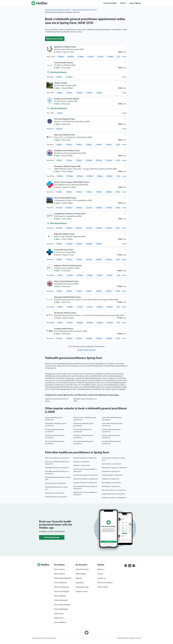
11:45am (59, 129)
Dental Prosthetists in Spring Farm (85, 458)
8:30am (119, 291)
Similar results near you (86, 350)
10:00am (61, 57)
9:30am (69, 160)
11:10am (91, 57)
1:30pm (90, 275)
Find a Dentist (60, 574)
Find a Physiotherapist (63, 578)
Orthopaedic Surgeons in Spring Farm (115, 468)
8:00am (89, 291)
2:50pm (100, 275)
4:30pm (69, 93)
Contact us (102, 578)
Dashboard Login (82, 587)
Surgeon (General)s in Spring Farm (113, 494)
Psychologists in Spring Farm (111, 483)
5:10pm (99, 93)
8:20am (109, 291)
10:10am (89, 160)
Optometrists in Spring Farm (111, 464)
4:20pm (59, 93)
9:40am (89, 192)
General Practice (82, 569)
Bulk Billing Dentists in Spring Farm (57, 468)
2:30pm (60, 113)
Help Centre (59, 618)
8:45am (59, 77)
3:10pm (69, 145)
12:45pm (69, 77)
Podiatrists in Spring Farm (110, 479)
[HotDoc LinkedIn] (130, 566)
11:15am (89, 208)
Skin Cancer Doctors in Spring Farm (114, 490)
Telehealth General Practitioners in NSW (84, 10)
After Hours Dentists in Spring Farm (57, 458)
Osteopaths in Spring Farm (111, 471)
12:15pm (119, 228)
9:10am (59, 192)
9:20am (69, 192)
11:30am (119, 160)
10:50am (71, 57)
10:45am (69, 208)
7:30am (59, 291)
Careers (100, 574)
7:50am (79, 291)
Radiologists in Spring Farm (111, 486)
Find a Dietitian (60, 596)
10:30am (69, 228)
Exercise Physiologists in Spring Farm (86, 475)
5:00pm (99, 145)
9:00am (59, 260)
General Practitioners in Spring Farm (86, 479)
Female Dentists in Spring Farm (56, 483)
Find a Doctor (59, 569)
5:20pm (119, 145)
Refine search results (55, 39)
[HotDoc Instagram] (134, 566)
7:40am (69, 291)
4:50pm (89, 93)
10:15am (59, 208)
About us (101, 569)
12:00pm (110, 57)
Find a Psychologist (62, 591)
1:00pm (100, 176)
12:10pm (70, 176)
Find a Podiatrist (60, 583)
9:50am (79, 160)
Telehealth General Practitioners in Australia (58, 10)
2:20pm (99, 244)
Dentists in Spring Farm (81, 462)
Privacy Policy (103, 587)
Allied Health (81, 574)
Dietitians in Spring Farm (82, 465)
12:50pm (80, 275)
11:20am (100, 57)
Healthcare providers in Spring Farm (114, 498)
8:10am (99, 291)
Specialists (80, 583)
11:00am (81, 57)
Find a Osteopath (61, 600)
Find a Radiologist (61, 609)
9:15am (69, 260)
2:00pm (110, 176)
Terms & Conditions (105, 583)
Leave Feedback (60, 622)
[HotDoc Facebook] (126, 566)
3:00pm (59, 145)
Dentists (79, 578)
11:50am (109, 228)
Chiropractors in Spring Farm (55, 493)
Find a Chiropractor (62, 587)
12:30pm (90, 176)
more (124, 57)
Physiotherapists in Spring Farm (112, 475)
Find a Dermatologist (62, 605)
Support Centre (82, 591)
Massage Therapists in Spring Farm (85, 483)
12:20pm (80, 176)
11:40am (79, 244)
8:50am (59, 160)
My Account (59, 614)
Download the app (52, 537)
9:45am (79, 260)
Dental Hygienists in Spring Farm (56, 497)
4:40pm (79, 93)
